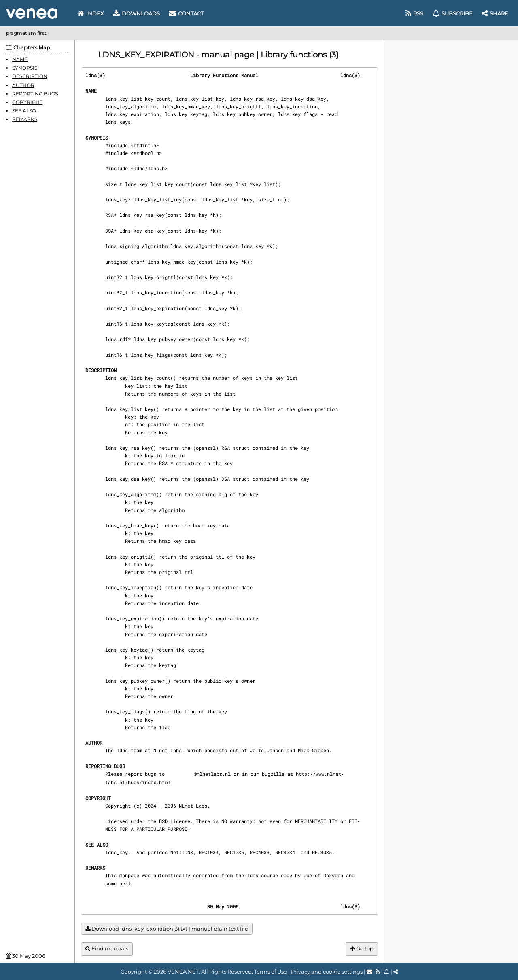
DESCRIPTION (30, 76)
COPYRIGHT (27, 102)
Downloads (136, 13)
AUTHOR (23, 85)
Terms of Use (271, 972)
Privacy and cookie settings (327, 972)
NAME (20, 59)
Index (91, 13)
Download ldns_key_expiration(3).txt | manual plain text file (167, 929)
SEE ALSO (24, 111)
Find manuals (107, 949)
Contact (186, 13)
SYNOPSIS (25, 68)
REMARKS (25, 119)
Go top (362, 949)
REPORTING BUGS (35, 94)
